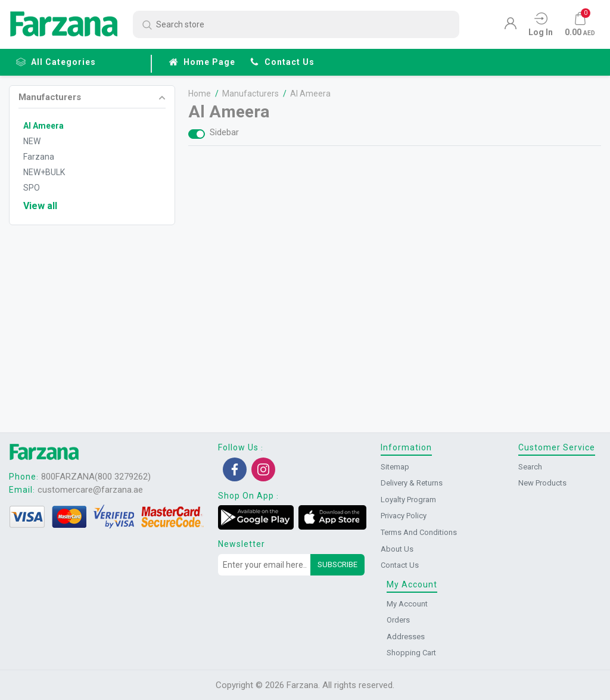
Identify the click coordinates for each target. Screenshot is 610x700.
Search (530, 467)
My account (407, 604)
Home (201, 94)
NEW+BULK (44, 172)
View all (40, 206)
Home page (202, 62)
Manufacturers (50, 98)
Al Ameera (43, 126)
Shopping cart (411, 653)
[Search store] (296, 24)
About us (397, 549)
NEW (32, 141)
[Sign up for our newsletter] (264, 565)
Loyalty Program (408, 500)
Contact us (282, 62)
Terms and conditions (419, 532)
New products (542, 483)
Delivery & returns (412, 483)
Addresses (406, 637)
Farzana (39, 157)
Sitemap (395, 467)
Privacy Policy (404, 516)
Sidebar (226, 132)
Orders (398, 620)
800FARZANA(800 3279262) (96, 477)
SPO (32, 188)
